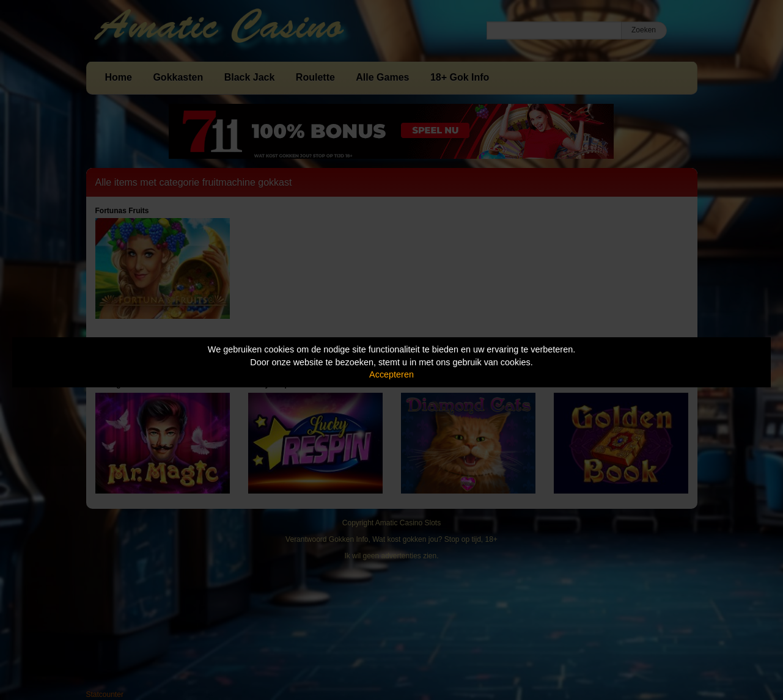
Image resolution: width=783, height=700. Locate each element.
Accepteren (391, 374)
